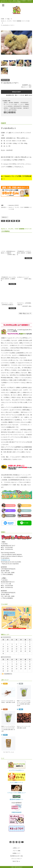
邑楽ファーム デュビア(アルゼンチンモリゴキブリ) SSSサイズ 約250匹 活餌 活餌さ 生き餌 (24, 703)
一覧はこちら (25, 313)
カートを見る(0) (21, 95)
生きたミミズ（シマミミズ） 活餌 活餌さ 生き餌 (24, 727)
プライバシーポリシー (17, 859)
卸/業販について (16, 853)
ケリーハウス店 (26, 21)
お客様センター (17, 848)
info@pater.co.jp (5, 560)
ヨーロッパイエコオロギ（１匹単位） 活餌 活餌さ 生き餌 (8, 702)
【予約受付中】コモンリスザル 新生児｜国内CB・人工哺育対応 (8, 279)
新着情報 (19, 21)
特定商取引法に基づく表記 (17, 856)
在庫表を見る (11, 95)
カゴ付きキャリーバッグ (23, 277)
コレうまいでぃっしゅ (8, 752)
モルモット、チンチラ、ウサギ (8, 21)
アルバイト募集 (17, 851)
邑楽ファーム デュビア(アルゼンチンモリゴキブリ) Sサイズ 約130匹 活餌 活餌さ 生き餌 (8, 729)
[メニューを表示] (3, 5)
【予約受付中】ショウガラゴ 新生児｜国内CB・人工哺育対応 (24, 253)
